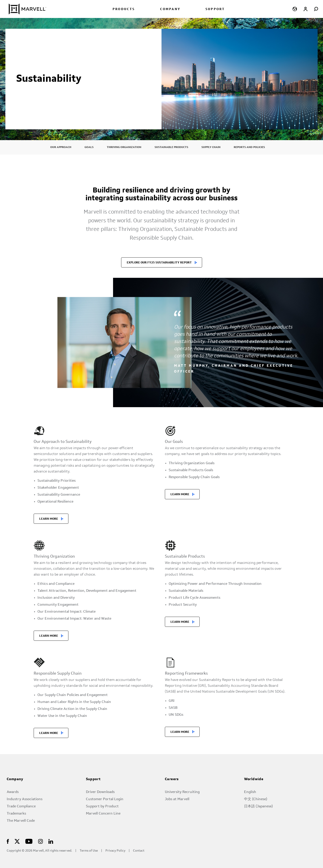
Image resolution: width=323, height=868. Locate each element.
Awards (13, 792)
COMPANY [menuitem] (170, 9)
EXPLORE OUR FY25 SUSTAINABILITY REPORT (159, 263)
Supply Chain (211, 147)
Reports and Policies (249, 147)
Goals (89, 147)
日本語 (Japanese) (258, 806)
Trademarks (16, 814)
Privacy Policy (115, 851)
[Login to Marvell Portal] (305, 9)
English (250, 792)
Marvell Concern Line (103, 814)
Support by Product (102, 806)
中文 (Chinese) (256, 799)
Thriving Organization (124, 147)
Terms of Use (89, 851)
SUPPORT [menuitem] (215, 9)
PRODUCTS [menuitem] (124, 9)
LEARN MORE (49, 519)
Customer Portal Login (105, 799)
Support (93, 779)
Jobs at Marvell (177, 799)
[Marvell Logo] (25, 9)
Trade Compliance (21, 806)
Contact (139, 851)
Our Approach (61, 147)
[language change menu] (295, 9)
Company (15, 779)
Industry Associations (25, 799)
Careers (172, 779)
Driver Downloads (100, 792)
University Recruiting (182, 792)
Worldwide (254, 779)
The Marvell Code (21, 821)
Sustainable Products (171, 147)
